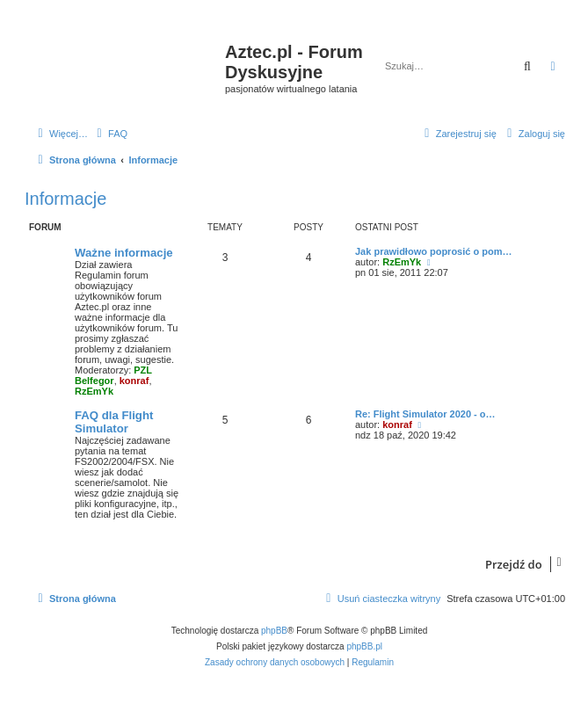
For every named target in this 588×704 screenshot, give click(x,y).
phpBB (274, 631)
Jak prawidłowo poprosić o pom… (433, 251)
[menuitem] (110, 134)
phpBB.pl (364, 646)
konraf (134, 381)
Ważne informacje (124, 253)
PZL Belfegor (113, 375)
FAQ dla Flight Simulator (114, 422)
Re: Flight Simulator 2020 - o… (425, 414)
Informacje (65, 199)
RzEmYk (94, 391)
